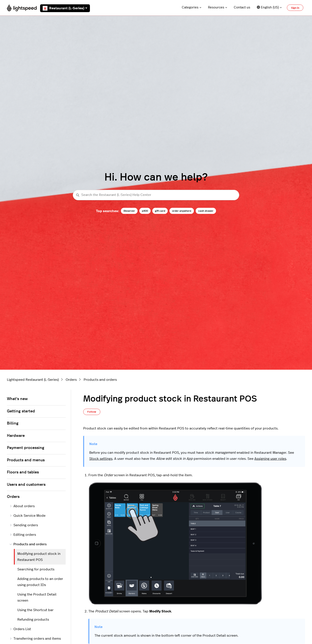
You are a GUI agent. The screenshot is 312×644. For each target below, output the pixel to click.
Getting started (21, 411)
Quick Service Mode (28, 516)
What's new (17, 399)
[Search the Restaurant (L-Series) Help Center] (156, 195)
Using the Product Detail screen (37, 597)
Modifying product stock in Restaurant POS (39, 557)
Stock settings (101, 459)
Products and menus (26, 460)
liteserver (129, 211)
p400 (145, 211)
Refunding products (33, 620)
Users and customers (26, 485)
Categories (192, 7)
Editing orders (23, 535)
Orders (71, 380)
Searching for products (36, 569)
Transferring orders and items (35, 639)
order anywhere (182, 211)
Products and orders (100, 380)
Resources (218, 7)
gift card (160, 211)
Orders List (20, 629)
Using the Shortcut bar (35, 610)
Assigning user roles (270, 459)
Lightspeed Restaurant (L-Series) (33, 380)
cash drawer (206, 211)
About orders (22, 506)
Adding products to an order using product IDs (40, 582)
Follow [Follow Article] (92, 412)
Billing (13, 423)
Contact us (242, 7)
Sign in (295, 8)
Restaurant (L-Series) (65, 8)
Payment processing (26, 448)
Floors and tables (23, 472)
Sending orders (24, 525)
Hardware (16, 436)
